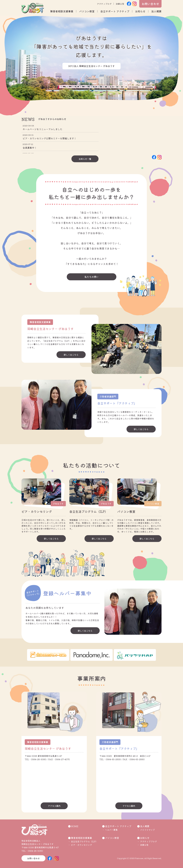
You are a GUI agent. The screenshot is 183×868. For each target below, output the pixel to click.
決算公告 (120, 4)
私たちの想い (91, 277)
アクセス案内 (54, 806)
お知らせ (140, 11)
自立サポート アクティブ (115, 11)
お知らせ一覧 (85, 159)
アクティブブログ (148, 841)
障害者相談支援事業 (62, 11)
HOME (75, 826)
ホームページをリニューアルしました (42, 129)
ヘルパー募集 (111, 830)
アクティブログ (104, 4)
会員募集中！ (30, 148)
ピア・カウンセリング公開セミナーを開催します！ (49, 138)
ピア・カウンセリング (81, 845)
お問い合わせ (150, 4)
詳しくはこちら (71, 355)
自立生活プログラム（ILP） (84, 841)
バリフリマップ (147, 830)
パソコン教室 (87, 11)
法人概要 (156, 11)
